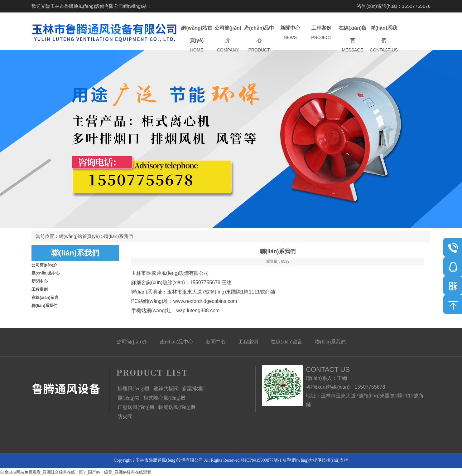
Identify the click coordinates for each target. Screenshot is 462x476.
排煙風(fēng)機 (134, 389)
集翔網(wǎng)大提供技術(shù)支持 (315, 460)
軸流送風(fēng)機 (177, 407)
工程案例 (321, 33)
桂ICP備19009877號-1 (261, 460)
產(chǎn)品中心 (259, 39)
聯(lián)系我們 (384, 39)
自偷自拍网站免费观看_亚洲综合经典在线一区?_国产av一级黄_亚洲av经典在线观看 (76, 472)
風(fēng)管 (129, 398)
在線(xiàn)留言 (353, 39)
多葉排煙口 (195, 389)
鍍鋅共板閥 (166, 389)
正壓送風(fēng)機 (136, 407)
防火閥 (125, 417)
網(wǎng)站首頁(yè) (197, 39)
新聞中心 (290, 33)
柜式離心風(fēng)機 (164, 398)
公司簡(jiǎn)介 (228, 39)
